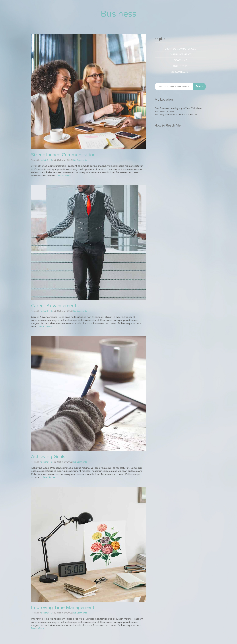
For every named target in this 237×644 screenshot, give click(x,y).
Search (199, 86)
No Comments (80, 160)
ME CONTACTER (180, 72)
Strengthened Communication (63, 155)
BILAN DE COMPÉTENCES (180, 49)
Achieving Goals (48, 457)
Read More (65, 176)
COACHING (180, 60)
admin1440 (47, 160)
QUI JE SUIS (180, 66)
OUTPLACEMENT (180, 54)
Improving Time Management (63, 608)
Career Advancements (55, 306)
